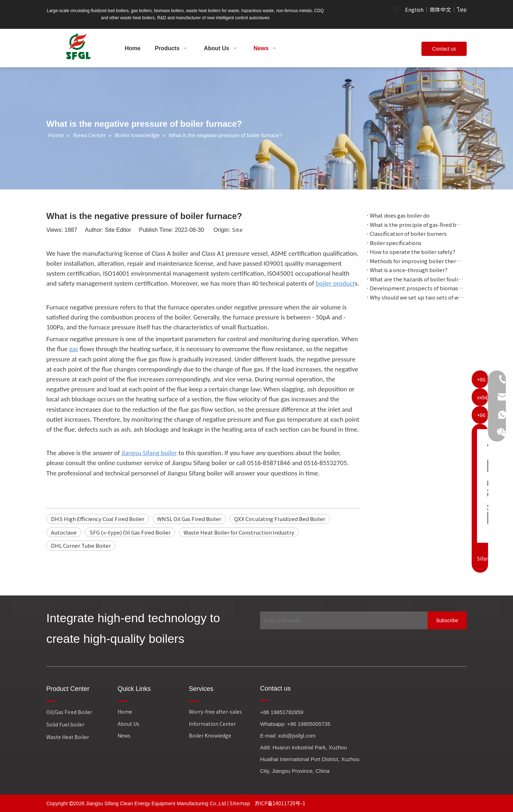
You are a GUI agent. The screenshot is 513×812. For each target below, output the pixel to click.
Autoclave (64, 532)
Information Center (212, 724)
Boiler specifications (396, 243)
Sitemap (240, 803)
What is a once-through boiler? (409, 270)
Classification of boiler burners (408, 233)
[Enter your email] (342, 620)
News (124, 735)
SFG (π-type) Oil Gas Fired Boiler (130, 532)
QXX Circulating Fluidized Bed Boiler (280, 519)
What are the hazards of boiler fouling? (417, 279)
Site (237, 230)
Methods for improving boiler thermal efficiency (417, 261)
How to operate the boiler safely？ (414, 252)
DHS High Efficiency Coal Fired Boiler (98, 519)
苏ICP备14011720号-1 (280, 803)
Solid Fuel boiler (65, 724)
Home (125, 712)
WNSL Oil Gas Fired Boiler (189, 519)
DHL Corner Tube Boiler (81, 545)
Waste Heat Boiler (68, 737)
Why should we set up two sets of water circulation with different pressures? (417, 297)
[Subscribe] (447, 620)
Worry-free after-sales (215, 712)
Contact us (444, 49)
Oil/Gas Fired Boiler (69, 712)
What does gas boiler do (400, 215)
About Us (128, 724)
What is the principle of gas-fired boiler (417, 225)
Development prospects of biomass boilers (417, 288)
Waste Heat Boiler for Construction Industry (239, 532)
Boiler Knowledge (210, 735)
